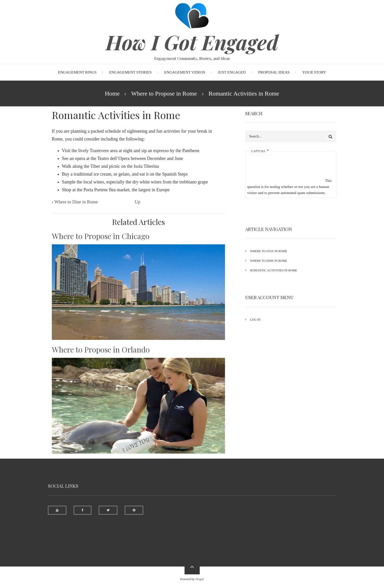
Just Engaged (232, 72)
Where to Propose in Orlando (101, 349)
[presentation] (286, 172)
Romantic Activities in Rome (274, 270)
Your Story (314, 72)
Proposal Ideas (274, 72)
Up (138, 202)
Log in (255, 320)
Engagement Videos (185, 72)
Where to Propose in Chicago (101, 236)
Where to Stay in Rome (269, 251)
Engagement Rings (77, 72)
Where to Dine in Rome (75, 202)
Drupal (200, 579)
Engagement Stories (130, 72)
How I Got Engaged (192, 42)
